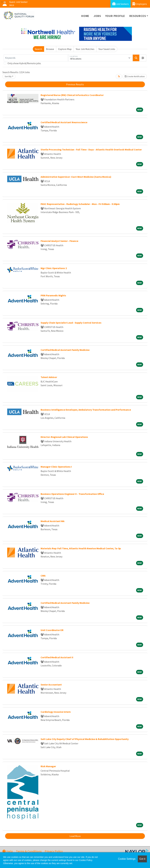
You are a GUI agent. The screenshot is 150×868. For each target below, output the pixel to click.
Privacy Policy (54, 851)
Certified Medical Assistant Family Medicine (65, 350)
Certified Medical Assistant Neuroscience (64, 122)
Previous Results (75, 84)
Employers (140, 4)
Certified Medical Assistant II (57, 657)
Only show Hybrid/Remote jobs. (24, 63)
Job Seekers (121, 4)
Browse (50, 49)
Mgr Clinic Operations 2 (54, 268)
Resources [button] (138, 16)
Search (38, 49)
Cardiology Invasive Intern (56, 712)
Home (85, 16)
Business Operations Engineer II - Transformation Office (72, 494)
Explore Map (65, 49)
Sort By (8, 76)
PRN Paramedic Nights (53, 295)
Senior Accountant (51, 685)
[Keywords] (36, 58)
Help (8, 851)
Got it (142, 859)
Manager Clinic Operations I (56, 467)
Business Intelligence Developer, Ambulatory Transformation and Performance (86, 410)
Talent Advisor (49, 377)
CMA (43, 576)
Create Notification (135, 76)
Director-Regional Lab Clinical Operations (64, 437)
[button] (143, 58)
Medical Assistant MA (52, 521)
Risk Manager (48, 766)
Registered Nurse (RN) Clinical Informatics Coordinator (72, 95)
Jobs (97, 16)
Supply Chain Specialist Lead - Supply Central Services (71, 323)
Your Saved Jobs (107, 49)
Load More (75, 836)
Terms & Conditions (29, 851)
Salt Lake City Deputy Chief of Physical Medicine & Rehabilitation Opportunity (85, 739)
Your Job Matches (85, 49)
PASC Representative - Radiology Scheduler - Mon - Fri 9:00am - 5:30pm (80, 204)
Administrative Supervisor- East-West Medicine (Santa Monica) (76, 177)
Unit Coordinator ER (52, 630)
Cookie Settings (127, 859)
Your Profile (115, 16)
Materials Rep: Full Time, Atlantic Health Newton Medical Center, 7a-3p (81, 548)
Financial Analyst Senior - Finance (59, 241)
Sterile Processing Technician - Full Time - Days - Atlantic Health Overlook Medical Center (91, 149)
